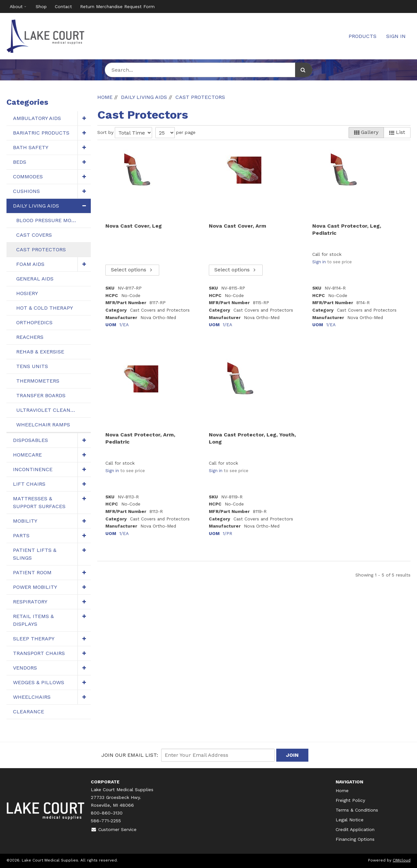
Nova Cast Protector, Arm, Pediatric (140, 438)
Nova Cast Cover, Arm (238, 226)
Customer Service (114, 829)
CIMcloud (402, 860)
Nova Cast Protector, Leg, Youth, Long (252, 438)
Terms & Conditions (357, 810)
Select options (132, 270)
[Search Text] (208, 70)
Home (342, 791)
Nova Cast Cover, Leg (134, 226)
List (397, 132)
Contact (63, 6)
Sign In (396, 36)
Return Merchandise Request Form (117, 6)
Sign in (319, 262)
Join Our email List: (130, 755)
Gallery (366, 132)
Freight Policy (350, 800)
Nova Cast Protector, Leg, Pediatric (347, 229)
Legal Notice (350, 820)
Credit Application (355, 829)
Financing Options (355, 839)
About (16, 6)
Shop (41, 6)
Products (363, 36)
